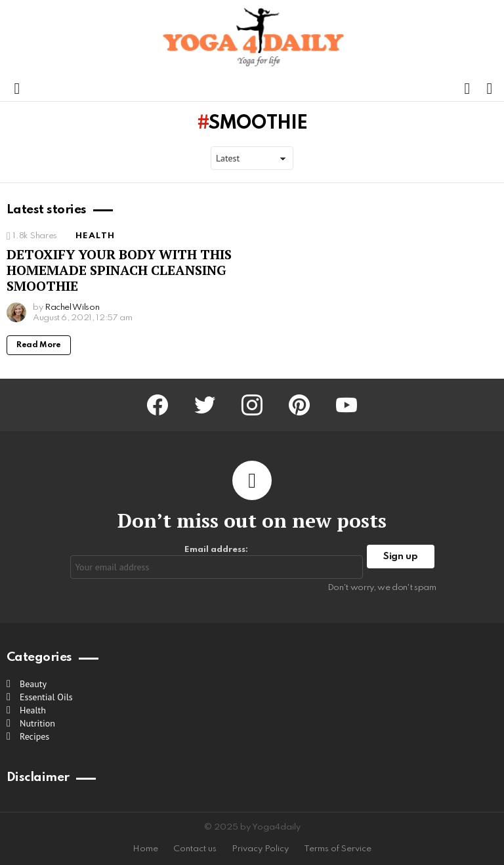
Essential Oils (46, 697)
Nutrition (37, 723)
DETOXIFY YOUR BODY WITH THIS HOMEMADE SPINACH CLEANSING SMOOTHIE (119, 270)
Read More (39, 345)
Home (145, 849)
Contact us (195, 849)
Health (95, 236)
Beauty (33, 684)
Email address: (217, 562)
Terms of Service (338, 849)
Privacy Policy (260, 849)
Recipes (34, 736)
